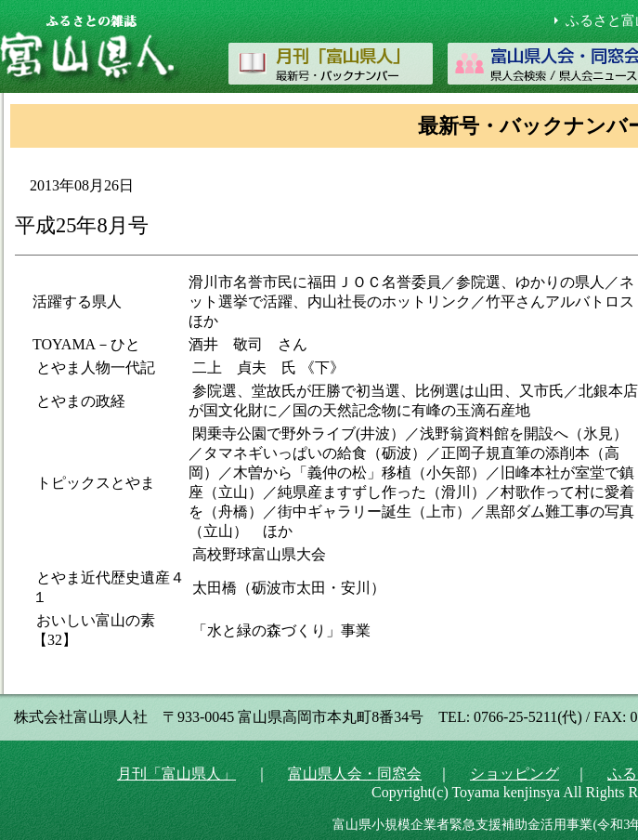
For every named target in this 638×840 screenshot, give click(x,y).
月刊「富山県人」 (176, 774)
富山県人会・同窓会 (355, 774)
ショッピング (514, 774)
